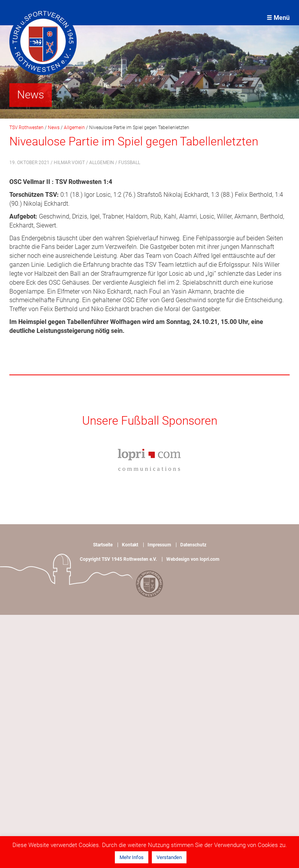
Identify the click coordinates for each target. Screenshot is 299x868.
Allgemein (102, 163)
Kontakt (130, 545)
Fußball (129, 163)
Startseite (103, 545)
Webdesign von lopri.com (193, 559)
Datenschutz (193, 545)
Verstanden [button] (169, 857)
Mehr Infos (132, 857)
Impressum (159, 545)
